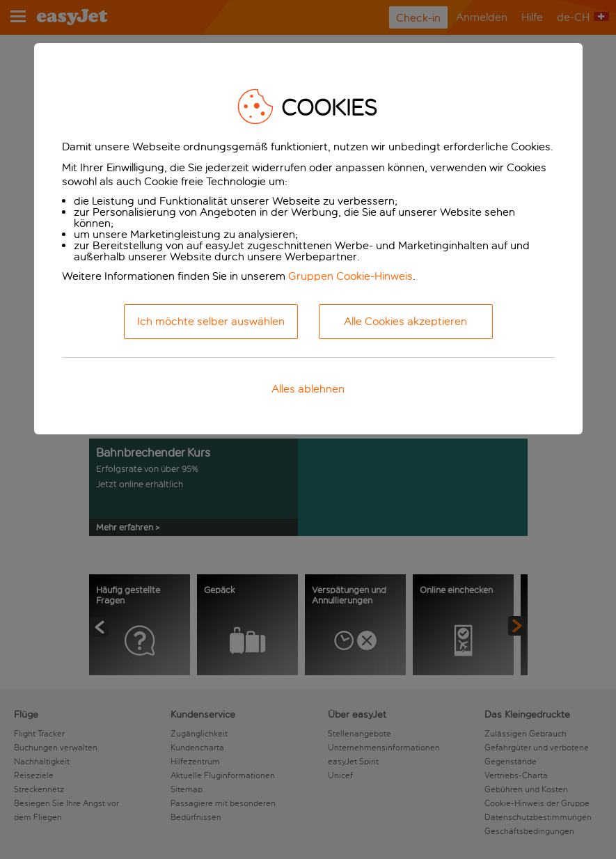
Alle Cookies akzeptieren (405, 321)
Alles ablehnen (308, 389)
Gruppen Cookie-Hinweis (350, 276)
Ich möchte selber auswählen (211, 321)
